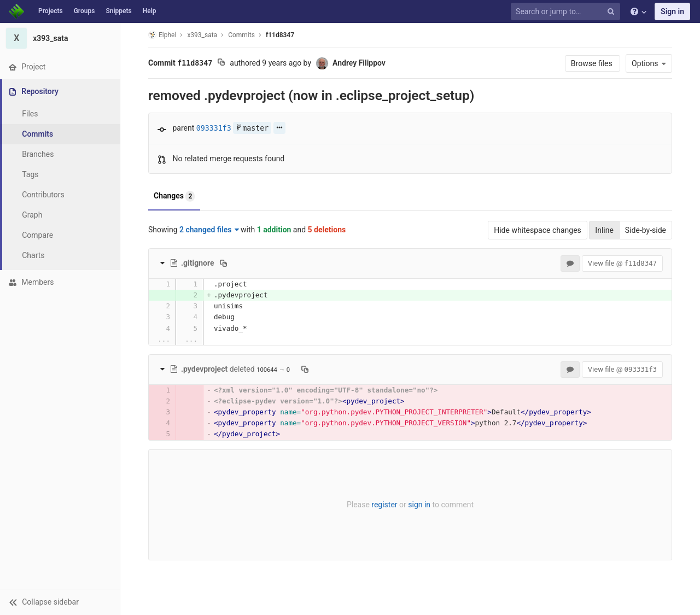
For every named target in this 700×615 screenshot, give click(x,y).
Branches (38, 154)
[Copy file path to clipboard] (223, 263)
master (252, 128)
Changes (174, 196)
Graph (32, 215)
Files (30, 114)
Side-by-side (646, 230)
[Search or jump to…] (567, 12)
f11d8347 (280, 35)
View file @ (622, 263)
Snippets (118, 11)
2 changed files (209, 230)
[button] (60, 602)
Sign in (672, 11)
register (384, 505)
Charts (33, 255)
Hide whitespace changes (538, 230)
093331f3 (214, 128)
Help (150, 11)
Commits (37, 134)
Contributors (43, 195)
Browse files (593, 63)
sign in (419, 505)
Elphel (162, 35)
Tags (30, 174)
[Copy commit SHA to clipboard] (221, 63)
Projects (51, 11)
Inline (604, 230)
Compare (37, 235)
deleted (213, 369)
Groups (84, 11)
